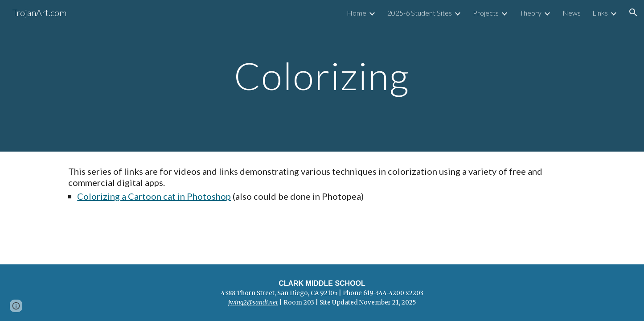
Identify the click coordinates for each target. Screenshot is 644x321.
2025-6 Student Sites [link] (420, 13)
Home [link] (357, 13)
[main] (322, 76)
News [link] (572, 13)
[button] (633, 12)
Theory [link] (531, 13)
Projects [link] (486, 13)
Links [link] (600, 13)
